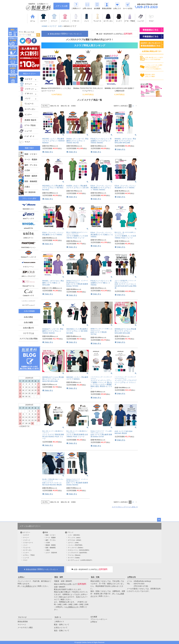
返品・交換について (62, 630)
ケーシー (26, 84)
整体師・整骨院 (51, 545)
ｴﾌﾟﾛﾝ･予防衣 (27, 125)
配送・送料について (62, 625)
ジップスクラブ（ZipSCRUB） (78, 553)
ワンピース (26, 104)
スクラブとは (29, 333)
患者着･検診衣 (27, 120)
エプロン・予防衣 (29, 555)
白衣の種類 (28, 322)
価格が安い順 (55, 106)
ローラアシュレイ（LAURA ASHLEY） (80, 560)
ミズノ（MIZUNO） (74, 535)
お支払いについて (61, 627)
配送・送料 (59, 577)
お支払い (21, 577)
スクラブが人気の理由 (29, 339)
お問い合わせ (87, 8)
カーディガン (27, 109)
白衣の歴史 (28, 317)
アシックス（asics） (75, 538)
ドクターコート (28, 543)
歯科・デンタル (28, 165)
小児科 (24, 170)
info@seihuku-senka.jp (142, 581)
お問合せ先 (132, 577)
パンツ (25, 99)
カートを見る (128, 8)
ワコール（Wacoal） (75, 555)
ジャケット (27, 89)
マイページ (22, 617)
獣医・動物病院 (28, 181)
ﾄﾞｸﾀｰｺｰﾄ (26, 94)
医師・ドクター (28, 154)
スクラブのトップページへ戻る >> (125, 507)
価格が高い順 (65, 106)
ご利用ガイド (76, 8)
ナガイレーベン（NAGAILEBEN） (79, 550)
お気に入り (117, 8)
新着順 (73, 106)
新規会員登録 (107, 8)
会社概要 (97, 8)
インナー (25, 115)
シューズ (25, 131)
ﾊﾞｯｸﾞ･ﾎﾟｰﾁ (26, 136)
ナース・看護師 (28, 160)
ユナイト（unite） (74, 543)
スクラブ (26, 79)
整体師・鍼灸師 (28, 176)
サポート (58, 617)
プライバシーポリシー (99, 619)
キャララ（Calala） (74, 558)
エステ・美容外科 (51, 553)
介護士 (24, 187)
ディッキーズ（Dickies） (76, 548)
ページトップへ (159, 520)
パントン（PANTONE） (76, 545)
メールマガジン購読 (25, 627)
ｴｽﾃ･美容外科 (27, 192)
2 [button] (133, 106)
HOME (45, 26)
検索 (38, 35)
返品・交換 (95, 577)
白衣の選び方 (29, 328)
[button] (136, 106)
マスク (24, 142)
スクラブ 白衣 (56, 26)
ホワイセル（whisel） (75, 540)
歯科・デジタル (51, 540)
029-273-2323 (139, 584)
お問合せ (94, 622)
